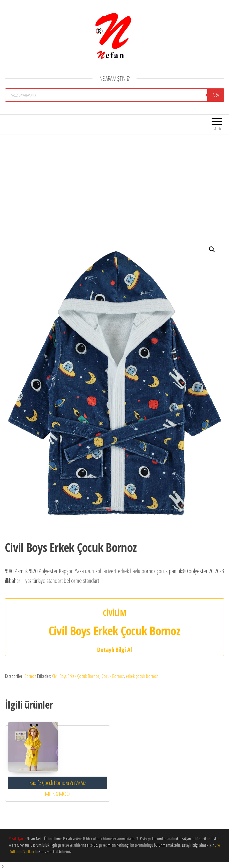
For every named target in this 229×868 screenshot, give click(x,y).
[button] (212, 249)
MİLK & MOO (57, 794)
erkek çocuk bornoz (142, 676)
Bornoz (30, 676)
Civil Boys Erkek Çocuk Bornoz (76, 676)
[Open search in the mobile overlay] (114, 95)
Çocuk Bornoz (113, 676)
